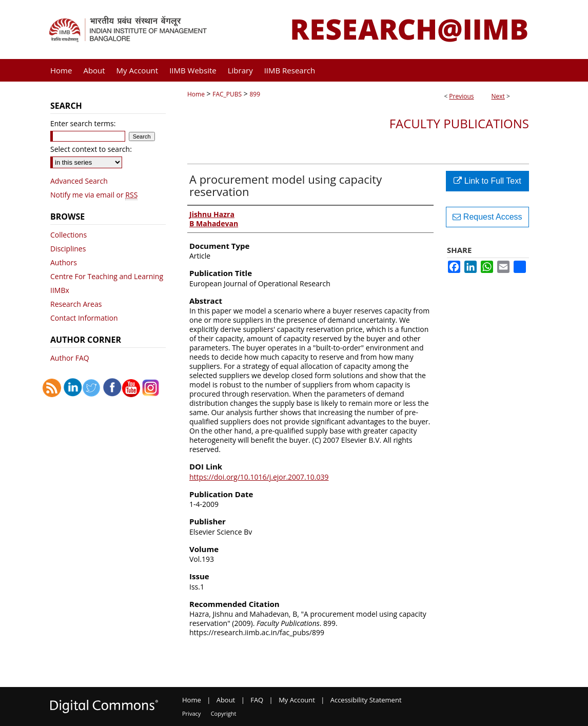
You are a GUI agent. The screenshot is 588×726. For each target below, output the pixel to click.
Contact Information (84, 318)
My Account (297, 700)
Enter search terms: (83, 123)
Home (196, 94)
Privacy (191, 713)
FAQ (257, 700)
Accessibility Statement (366, 700)
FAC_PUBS (227, 94)
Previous (461, 96)
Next (498, 96)
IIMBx (60, 290)
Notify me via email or (94, 195)
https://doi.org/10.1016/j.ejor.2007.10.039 (259, 477)
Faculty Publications (459, 123)
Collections (68, 235)
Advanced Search (79, 181)
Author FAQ (70, 358)
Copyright (224, 713)
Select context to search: (91, 149)
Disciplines (68, 249)
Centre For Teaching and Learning (107, 276)
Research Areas (76, 304)
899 (255, 94)
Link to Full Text (487, 181)
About (226, 700)
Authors (64, 262)
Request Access (487, 217)
